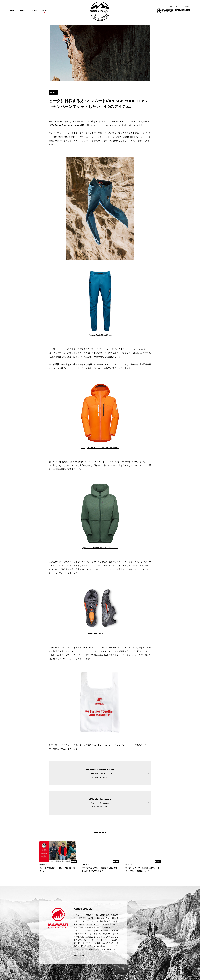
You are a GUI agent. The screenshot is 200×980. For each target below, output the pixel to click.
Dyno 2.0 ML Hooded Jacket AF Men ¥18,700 (100, 548)
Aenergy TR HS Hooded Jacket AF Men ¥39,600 (100, 448)
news (45, 10)
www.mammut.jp (80, 955)
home (13, 10)
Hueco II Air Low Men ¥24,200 (100, 634)
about (23, 10)
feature (34, 10)
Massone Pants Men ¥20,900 (100, 335)
